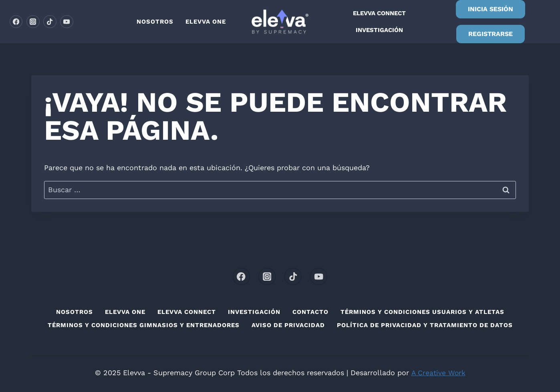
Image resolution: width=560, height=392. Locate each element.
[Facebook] (16, 22)
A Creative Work (438, 373)
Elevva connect (379, 13)
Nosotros (155, 22)
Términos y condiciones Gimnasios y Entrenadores (144, 325)
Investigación (379, 30)
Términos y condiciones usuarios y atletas (422, 312)
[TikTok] (50, 22)
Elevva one (206, 22)
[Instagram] (33, 22)
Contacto (310, 312)
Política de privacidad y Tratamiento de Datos (425, 325)
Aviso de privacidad (288, 325)
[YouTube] (66, 22)
